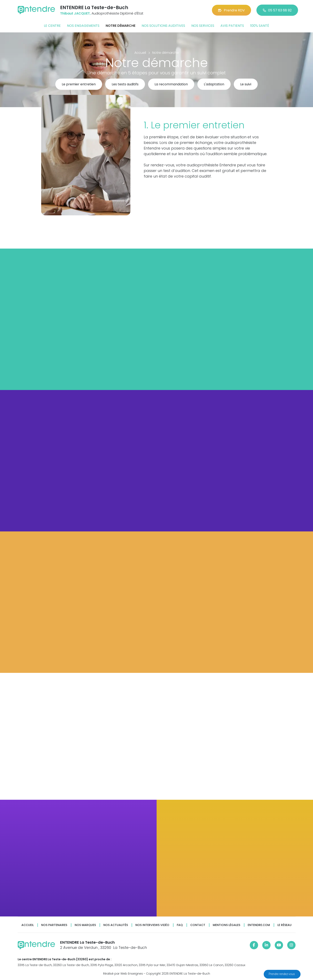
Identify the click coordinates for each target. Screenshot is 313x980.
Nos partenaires (54, 925)
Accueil (28, 925)
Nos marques (85, 925)
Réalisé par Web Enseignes (123, 974)
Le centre (52, 26)
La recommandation (171, 84)
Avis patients (232, 26)
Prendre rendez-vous (282, 974)
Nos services (203, 26)
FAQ (180, 925)
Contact (198, 925)
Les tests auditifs (125, 84)
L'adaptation (214, 84)
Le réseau (285, 925)
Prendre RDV (231, 10)
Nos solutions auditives (163, 26)
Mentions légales (226, 925)
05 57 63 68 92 (277, 10)
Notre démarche (121, 26)
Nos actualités (116, 925)
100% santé (260, 26)
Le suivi (246, 84)
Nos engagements (83, 26)
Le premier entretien (79, 84)
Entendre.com (259, 925)
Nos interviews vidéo (152, 925)
